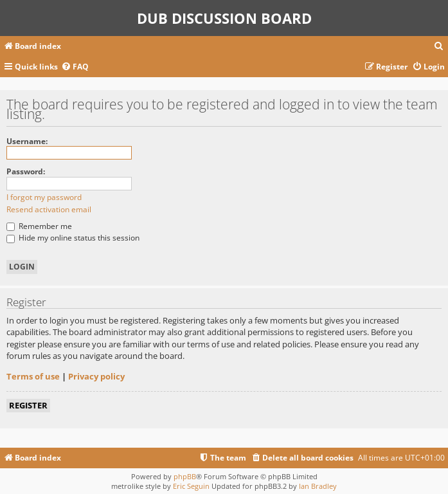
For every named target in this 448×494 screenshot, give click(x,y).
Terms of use (33, 376)
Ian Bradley (318, 486)
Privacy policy (96, 376)
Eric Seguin (191, 486)
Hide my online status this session (73, 238)
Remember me (39, 226)
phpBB (185, 476)
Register (28, 405)
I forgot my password (44, 197)
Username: (27, 141)
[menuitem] (439, 47)
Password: (26, 171)
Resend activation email (49, 209)
